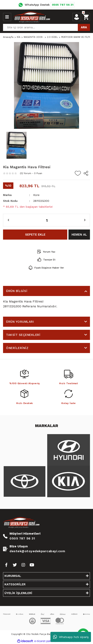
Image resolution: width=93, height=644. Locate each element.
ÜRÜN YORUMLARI (20, 322)
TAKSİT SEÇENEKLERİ (23, 335)
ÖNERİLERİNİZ (17, 348)
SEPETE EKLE (35, 235)
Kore (36, 195)
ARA (84, 27)
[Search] (46, 27)
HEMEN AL (79, 235)
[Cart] (86, 17)
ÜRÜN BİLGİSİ (17, 291)
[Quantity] (46, 220)
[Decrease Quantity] (8, 220)
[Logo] (32, 17)
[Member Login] (77, 17)
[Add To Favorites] (78, 173)
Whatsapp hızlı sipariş (71, 637)
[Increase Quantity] (85, 220)
